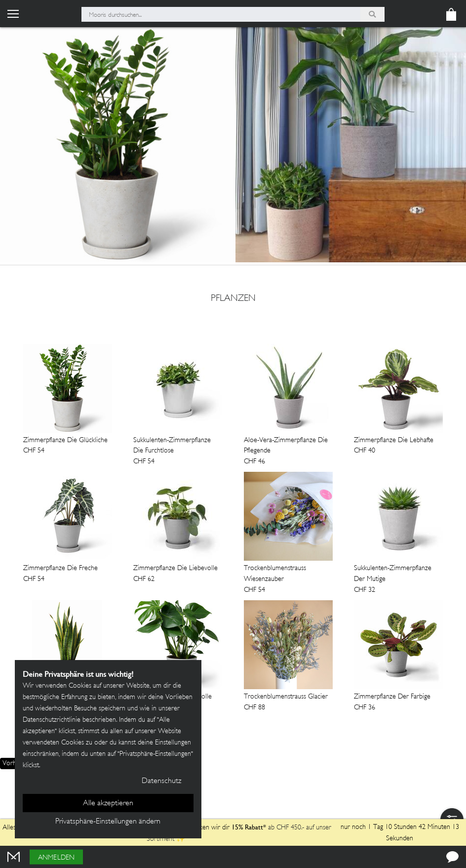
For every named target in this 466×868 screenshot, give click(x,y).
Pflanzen (233, 299)
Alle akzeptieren (108, 804)
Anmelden (56, 858)
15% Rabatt (247, 827)
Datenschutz (161, 781)
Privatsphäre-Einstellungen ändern (108, 822)
